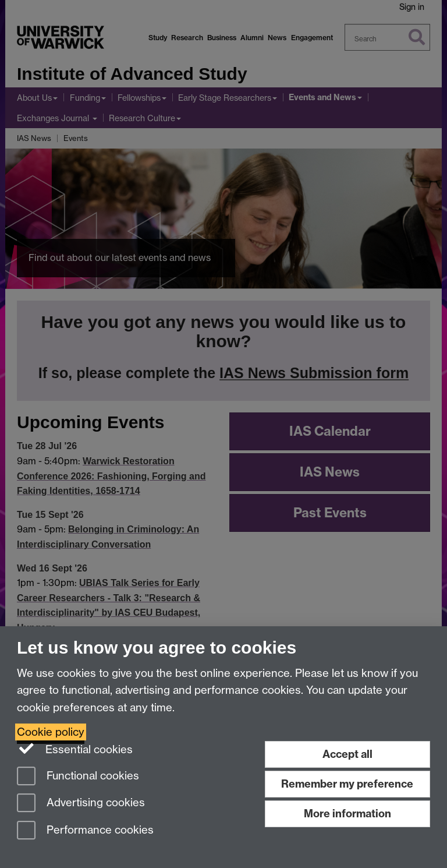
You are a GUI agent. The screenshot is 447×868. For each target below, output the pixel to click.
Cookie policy (51, 732)
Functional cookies (78, 777)
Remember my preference (347, 784)
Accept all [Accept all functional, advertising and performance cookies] (347, 754)
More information (347, 814)
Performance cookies (85, 831)
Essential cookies (75, 749)
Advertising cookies (81, 804)
